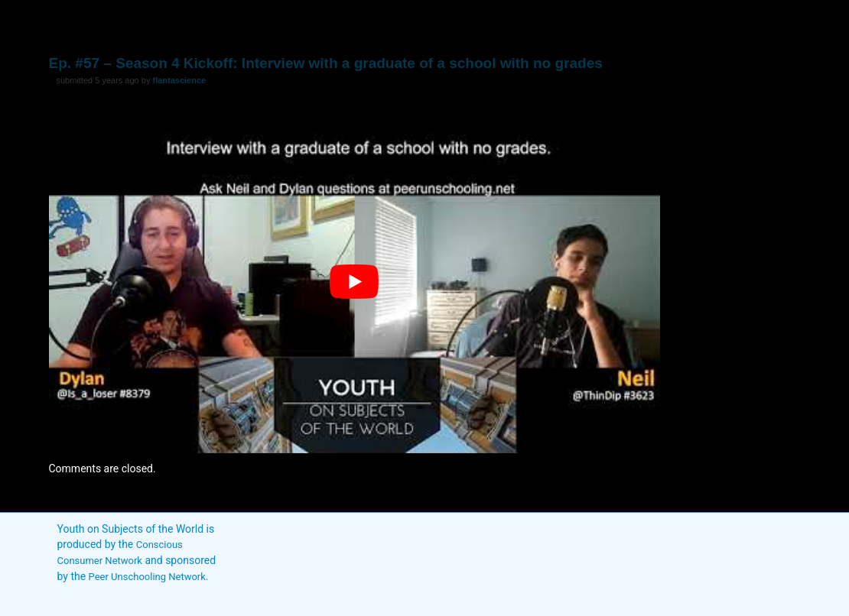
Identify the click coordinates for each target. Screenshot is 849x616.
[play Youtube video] (355, 282)
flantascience (179, 80)
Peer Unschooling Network (147, 577)
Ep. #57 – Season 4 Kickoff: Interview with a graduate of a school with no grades (326, 63)
